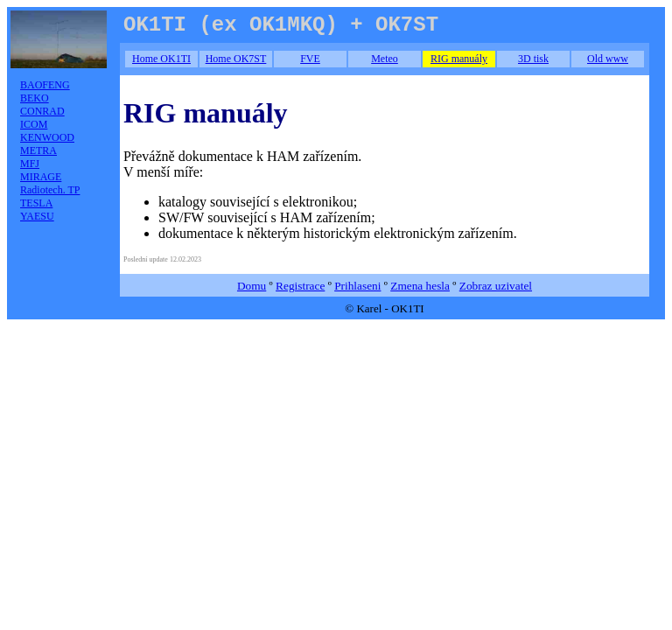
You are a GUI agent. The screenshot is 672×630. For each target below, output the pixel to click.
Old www (608, 59)
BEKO (35, 98)
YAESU (37, 216)
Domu (252, 286)
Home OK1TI (161, 59)
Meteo (385, 59)
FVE (310, 59)
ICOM (34, 124)
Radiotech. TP (50, 190)
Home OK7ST (236, 59)
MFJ (30, 164)
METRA (38, 150)
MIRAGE (41, 177)
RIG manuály (459, 59)
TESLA (36, 203)
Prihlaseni (357, 286)
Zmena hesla (420, 286)
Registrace (300, 286)
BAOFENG (45, 85)
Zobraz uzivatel (496, 286)
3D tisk (533, 59)
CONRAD (42, 111)
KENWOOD (47, 137)
